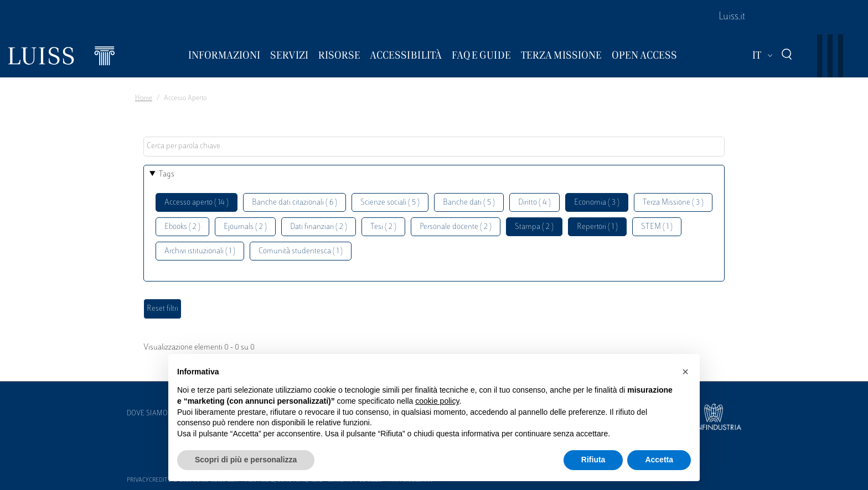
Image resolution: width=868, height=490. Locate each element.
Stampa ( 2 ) (534, 227)
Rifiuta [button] (593, 460)
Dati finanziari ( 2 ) (319, 227)
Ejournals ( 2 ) (245, 227)
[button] (685, 372)
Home (144, 98)
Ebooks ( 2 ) (182, 227)
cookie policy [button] (437, 401)
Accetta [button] (659, 460)
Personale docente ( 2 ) (456, 227)
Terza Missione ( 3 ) (673, 203)
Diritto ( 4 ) (534, 203)
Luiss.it (732, 17)
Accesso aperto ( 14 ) (197, 203)
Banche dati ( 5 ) (469, 203)
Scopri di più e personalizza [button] (246, 460)
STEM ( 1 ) (657, 227)
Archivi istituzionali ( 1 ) (200, 251)
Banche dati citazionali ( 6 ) (294, 203)
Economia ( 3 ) (597, 203)
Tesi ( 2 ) (383, 227)
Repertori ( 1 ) (597, 227)
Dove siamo (147, 414)
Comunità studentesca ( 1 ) (301, 251)
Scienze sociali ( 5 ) (390, 203)
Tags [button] (167, 174)
